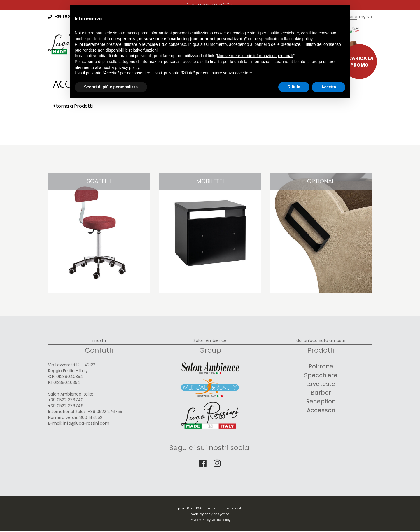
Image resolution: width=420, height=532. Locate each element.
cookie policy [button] (301, 39)
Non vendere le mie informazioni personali (255, 56)
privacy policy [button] (127, 67)
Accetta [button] (329, 87)
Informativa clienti (228, 508)
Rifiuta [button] (294, 87)
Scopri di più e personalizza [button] (111, 87)
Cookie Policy (220, 520)
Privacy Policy (200, 520)
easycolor (221, 514)
